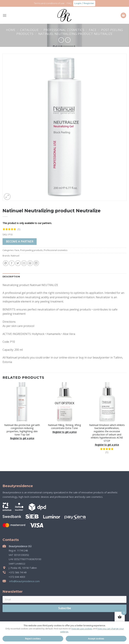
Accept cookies (96, 639)
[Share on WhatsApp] (6, 263)
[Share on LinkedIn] (36, 263)
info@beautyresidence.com (24, 581)
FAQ (69, 3)
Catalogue (30, 30)
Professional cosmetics (64, 30)
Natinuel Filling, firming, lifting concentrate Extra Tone (64, 427)
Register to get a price (22, 438)
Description (11, 277)
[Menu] (5, 15)
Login (78, 3)
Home (11, 30)
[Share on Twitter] (18, 263)
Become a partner (20, 241)
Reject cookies (33, 639)
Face (93, 30)
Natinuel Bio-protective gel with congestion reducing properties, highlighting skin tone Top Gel (22, 430)
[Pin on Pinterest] (30, 263)
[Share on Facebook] (12, 263)
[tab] (11, 277)
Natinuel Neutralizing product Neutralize (75, 34)
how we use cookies (82, 629)
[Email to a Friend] (24, 263)
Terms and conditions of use (49, 3)
